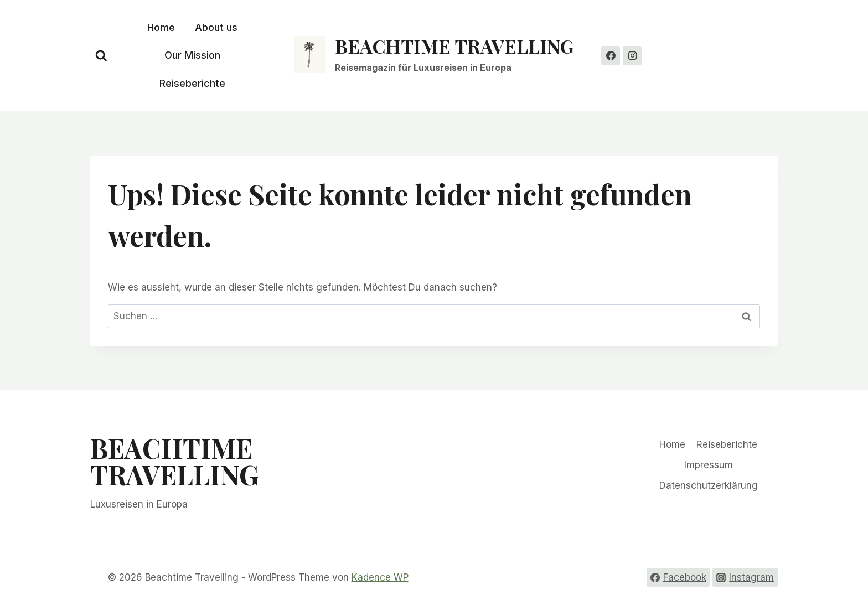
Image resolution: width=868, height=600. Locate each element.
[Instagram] (632, 56)
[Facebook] (611, 56)
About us (216, 27)
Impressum (709, 465)
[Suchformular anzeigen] (101, 56)
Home (161, 27)
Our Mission (192, 55)
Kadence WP (380, 577)
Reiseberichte (192, 83)
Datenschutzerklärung (709, 485)
